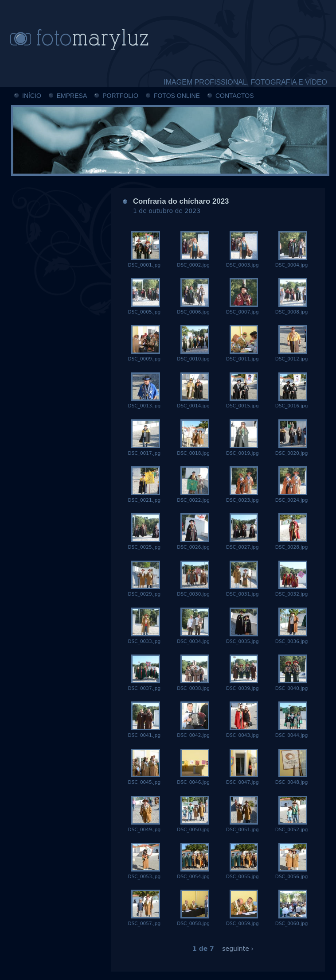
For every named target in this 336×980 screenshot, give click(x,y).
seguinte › (238, 949)
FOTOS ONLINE (177, 96)
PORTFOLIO (120, 96)
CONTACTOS (235, 96)
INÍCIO (32, 96)
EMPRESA (72, 96)
